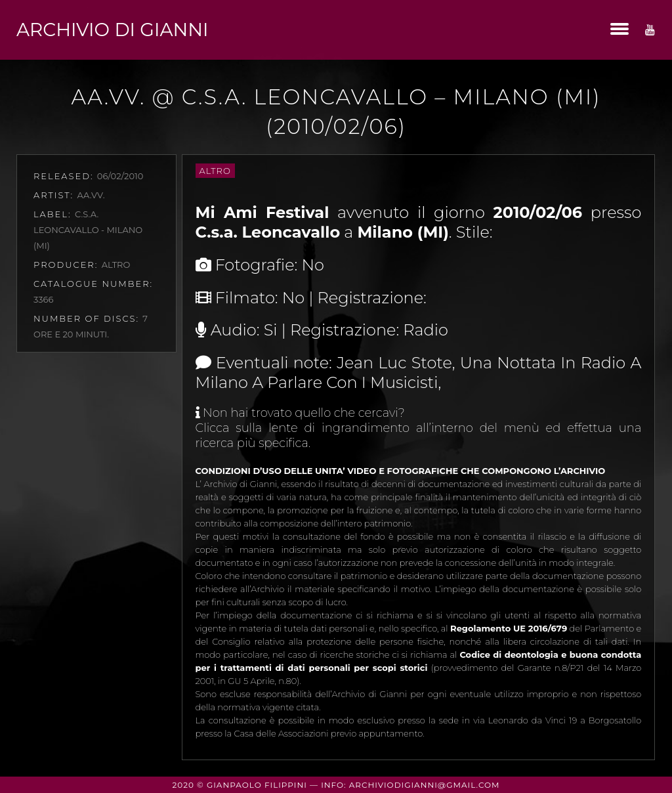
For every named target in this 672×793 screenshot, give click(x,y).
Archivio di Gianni (112, 30)
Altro (215, 171)
